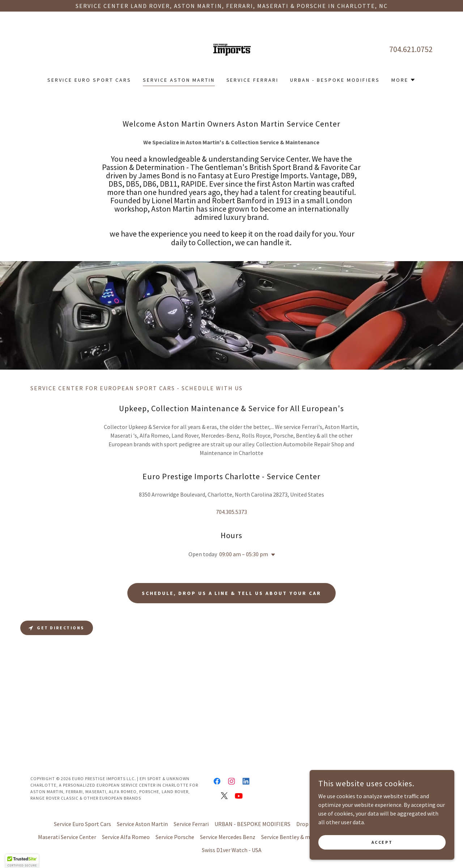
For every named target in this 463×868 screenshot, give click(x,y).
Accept (382, 842)
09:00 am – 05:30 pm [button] (244, 554)
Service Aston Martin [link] (179, 80)
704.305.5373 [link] (231, 512)
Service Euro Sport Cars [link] (89, 80)
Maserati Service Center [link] (67, 837)
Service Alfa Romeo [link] (126, 837)
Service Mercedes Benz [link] (228, 837)
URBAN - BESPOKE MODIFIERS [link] (335, 80)
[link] (231, 48)
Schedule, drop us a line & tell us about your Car (232, 593)
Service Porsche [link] (175, 837)
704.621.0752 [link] (411, 49)
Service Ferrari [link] (253, 80)
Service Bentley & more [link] (290, 837)
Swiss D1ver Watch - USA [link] (232, 850)
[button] (403, 80)
